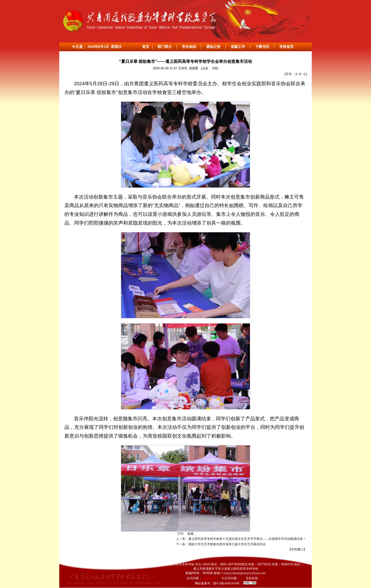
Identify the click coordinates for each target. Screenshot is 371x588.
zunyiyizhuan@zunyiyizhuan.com (244, 573)
